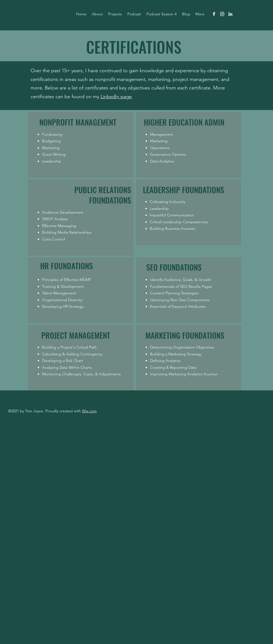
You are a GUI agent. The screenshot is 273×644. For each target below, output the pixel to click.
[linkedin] (230, 14)
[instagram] (222, 14)
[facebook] (214, 14)
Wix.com (89, 411)
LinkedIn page (116, 97)
